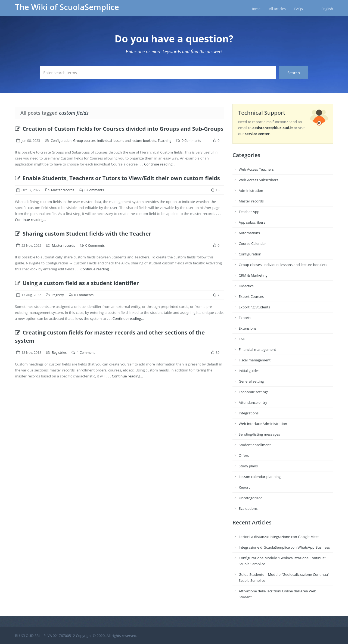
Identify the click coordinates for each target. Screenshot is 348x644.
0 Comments (191, 141)
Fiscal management (255, 360)
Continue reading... (160, 164)
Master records (63, 190)
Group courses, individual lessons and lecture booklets (114, 141)
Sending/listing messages (259, 434)
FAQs (298, 9)
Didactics (246, 286)
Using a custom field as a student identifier (77, 283)
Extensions (248, 328)
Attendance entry (253, 402)
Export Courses (251, 296)
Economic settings (254, 392)
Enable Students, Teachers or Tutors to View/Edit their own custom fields (117, 178)
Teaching (164, 141)
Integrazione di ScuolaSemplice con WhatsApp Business (284, 547)
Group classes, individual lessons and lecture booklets (283, 265)
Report (244, 487)
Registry (58, 295)
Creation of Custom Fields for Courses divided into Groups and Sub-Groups (119, 129)
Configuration (61, 141)
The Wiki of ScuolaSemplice (67, 7)
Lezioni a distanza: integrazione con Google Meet (279, 537)
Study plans (248, 466)
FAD (242, 339)
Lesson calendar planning (260, 477)
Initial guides (249, 371)
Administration (251, 190)
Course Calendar (252, 243)
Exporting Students (254, 307)
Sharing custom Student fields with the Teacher (83, 234)
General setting (251, 381)
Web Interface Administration (263, 424)
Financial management (257, 349)
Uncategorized (251, 498)
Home (255, 9)
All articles (277, 9)
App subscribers (252, 222)
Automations (249, 233)
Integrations (249, 413)
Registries (59, 353)
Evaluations (248, 508)
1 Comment (86, 353)
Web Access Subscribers (258, 180)
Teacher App (249, 212)
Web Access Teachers (256, 169)
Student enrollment (255, 445)
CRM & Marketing (253, 275)
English (327, 9)
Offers (244, 455)
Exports (245, 318)
